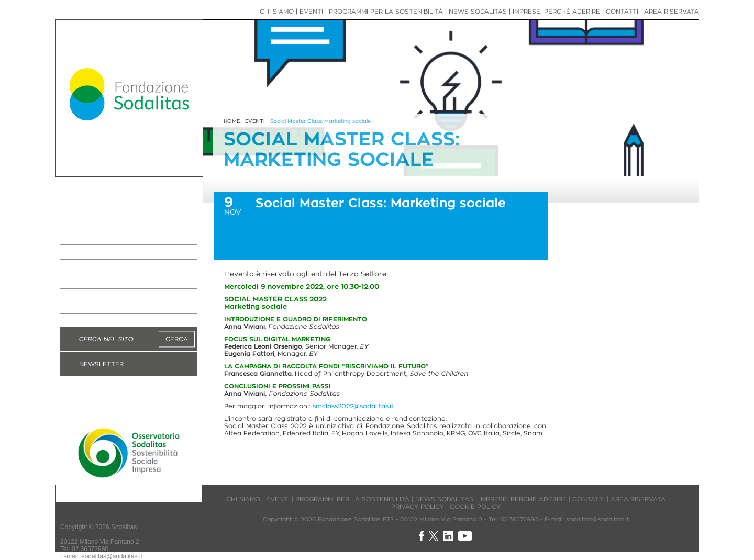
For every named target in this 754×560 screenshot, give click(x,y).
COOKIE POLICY (475, 506)
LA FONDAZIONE (100, 198)
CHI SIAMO (277, 11)
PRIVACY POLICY (418, 506)
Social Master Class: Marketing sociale (320, 121)
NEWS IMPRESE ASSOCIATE (125, 267)
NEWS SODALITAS (104, 252)
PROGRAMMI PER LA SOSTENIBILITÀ (109, 218)
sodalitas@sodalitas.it (112, 556)
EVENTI (79, 282)
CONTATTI (622, 11)
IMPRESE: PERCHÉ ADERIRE (125, 238)
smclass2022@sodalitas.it (353, 406)
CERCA (177, 339)
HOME (232, 121)
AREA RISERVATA (672, 11)
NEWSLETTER (101, 364)
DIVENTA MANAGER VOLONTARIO (107, 301)
